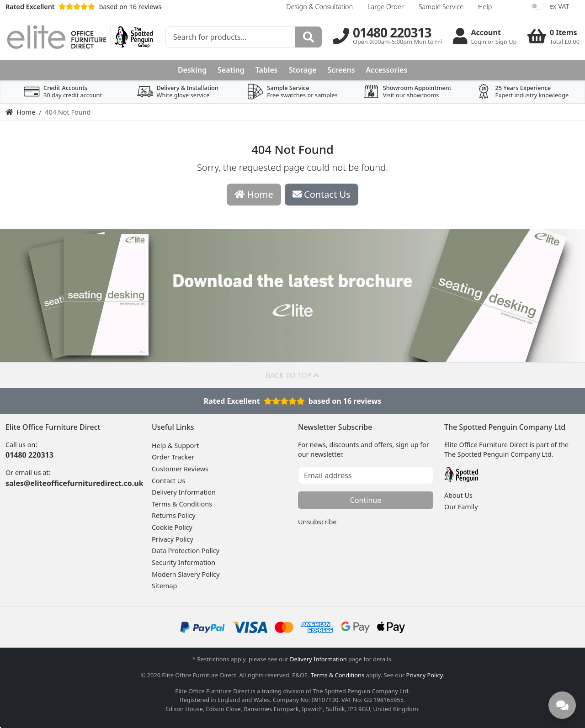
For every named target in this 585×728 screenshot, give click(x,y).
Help (485, 7)
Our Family (461, 507)
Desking (192, 70)
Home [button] (254, 194)
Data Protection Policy (186, 551)
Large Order (386, 7)
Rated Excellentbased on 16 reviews (293, 401)
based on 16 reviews (83, 7)
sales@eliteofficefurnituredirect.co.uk (74, 483)
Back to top (293, 375)
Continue (366, 500)
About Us (458, 495)
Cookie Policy (172, 527)
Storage (303, 70)
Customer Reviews (180, 469)
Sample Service (441, 7)
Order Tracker (173, 457)
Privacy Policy (173, 539)
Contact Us (168, 481)
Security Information (183, 562)
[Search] (308, 37)
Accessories (387, 70)
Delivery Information (184, 492)
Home (20, 112)
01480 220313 (29, 455)
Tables (267, 70)
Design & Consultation (319, 7)
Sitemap (164, 586)
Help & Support (175, 446)
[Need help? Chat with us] (562, 705)
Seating (231, 70)
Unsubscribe (317, 522)
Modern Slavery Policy (186, 574)
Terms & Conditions (182, 504)
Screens (341, 70)
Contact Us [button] (322, 194)
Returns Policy (174, 515)
